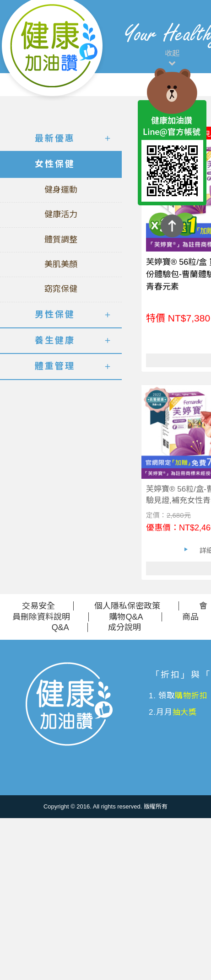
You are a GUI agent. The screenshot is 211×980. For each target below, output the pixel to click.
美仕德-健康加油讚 (53, 50)
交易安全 (38, 606)
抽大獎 (185, 712)
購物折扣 (191, 696)
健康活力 (61, 214)
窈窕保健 (61, 289)
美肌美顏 (61, 264)
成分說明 (124, 627)
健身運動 (61, 190)
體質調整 (61, 240)
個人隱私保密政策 (127, 606)
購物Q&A (126, 617)
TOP (172, 226)
